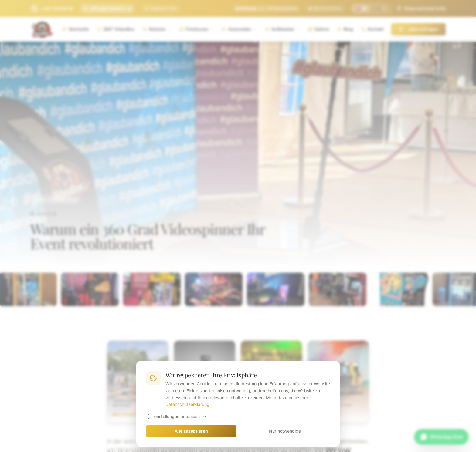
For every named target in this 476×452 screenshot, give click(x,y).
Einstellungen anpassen (177, 416)
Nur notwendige (285, 431)
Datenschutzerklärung (187, 404)
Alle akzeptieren (191, 431)
